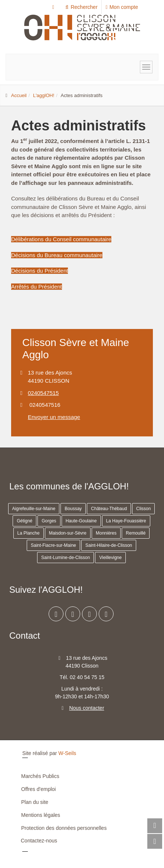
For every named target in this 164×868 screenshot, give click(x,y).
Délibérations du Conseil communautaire (61, 239)
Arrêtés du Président (37, 287)
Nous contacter (86, 708)
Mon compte (122, 7)
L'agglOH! (44, 95)
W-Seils (67, 753)
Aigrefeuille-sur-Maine (34, 509)
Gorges (49, 521)
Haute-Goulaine (81, 521)
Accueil (19, 95)
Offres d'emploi (38, 789)
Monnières (106, 533)
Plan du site (35, 802)
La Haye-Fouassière (126, 521)
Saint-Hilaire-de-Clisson (109, 545)
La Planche (29, 533)
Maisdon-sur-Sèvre (68, 533)
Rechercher (81, 7)
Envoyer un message (54, 417)
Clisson (143, 509)
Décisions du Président (40, 271)
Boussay (73, 509)
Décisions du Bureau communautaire (57, 255)
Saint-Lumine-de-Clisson (65, 558)
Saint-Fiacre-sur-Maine (53, 545)
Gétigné (24, 521)
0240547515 (43, 393)
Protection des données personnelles (64, 828)
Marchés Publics (40, 776)
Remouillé (136, 533)
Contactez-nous (39, 841)
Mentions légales (41, 815)
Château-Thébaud (109, 509)
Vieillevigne (110, 558)
